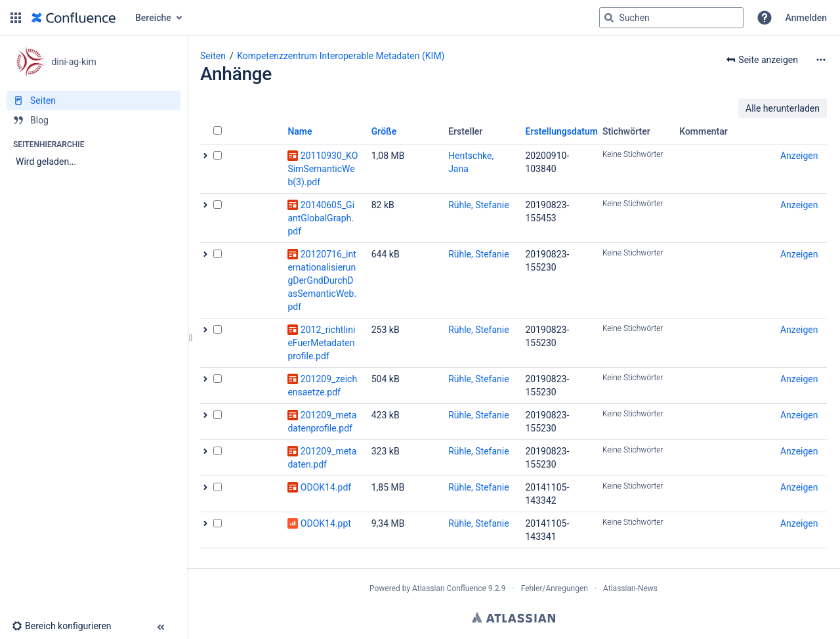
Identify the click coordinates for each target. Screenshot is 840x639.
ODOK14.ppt (326, 523)
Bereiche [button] (153, 18)
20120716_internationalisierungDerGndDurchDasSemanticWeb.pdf (322, 280)
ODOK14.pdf (326, 487)
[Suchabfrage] (671, 18)
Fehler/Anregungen (555, 588)
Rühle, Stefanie (478, 205)
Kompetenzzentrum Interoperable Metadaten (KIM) (341, 56)
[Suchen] (609, 18)
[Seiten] (94, 100)
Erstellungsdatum (562, 131)
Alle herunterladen (783, 108)
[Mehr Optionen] (821, 60)
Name (300, 131)
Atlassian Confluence (449, 588)
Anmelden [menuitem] (806, 18)
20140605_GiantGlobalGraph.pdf (321, 218)
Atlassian (514, 617)
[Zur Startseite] (73, 18)
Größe (384, 131)
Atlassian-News (630, 588)
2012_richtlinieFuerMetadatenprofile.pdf (321, 343)
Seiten (213, 56)
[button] (16, 18)
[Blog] (94, 120)
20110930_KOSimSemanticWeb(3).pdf (323, 169)
